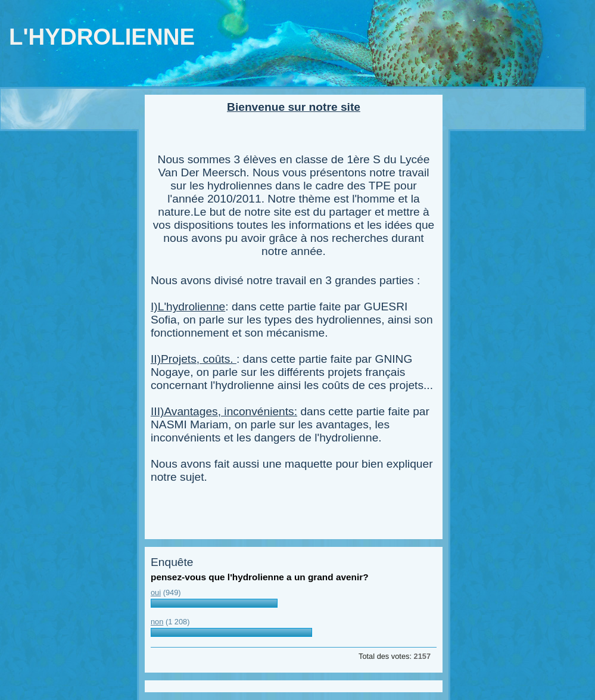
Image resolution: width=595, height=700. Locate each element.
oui (156, 592)
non (157, 622)
